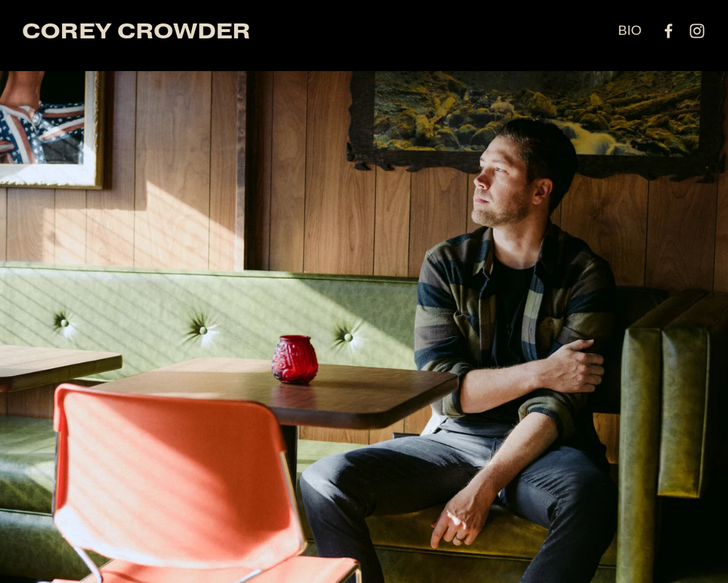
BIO (630, 30)
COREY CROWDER (136, 31)
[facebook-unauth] (669, 31)
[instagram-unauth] (697, 31)
